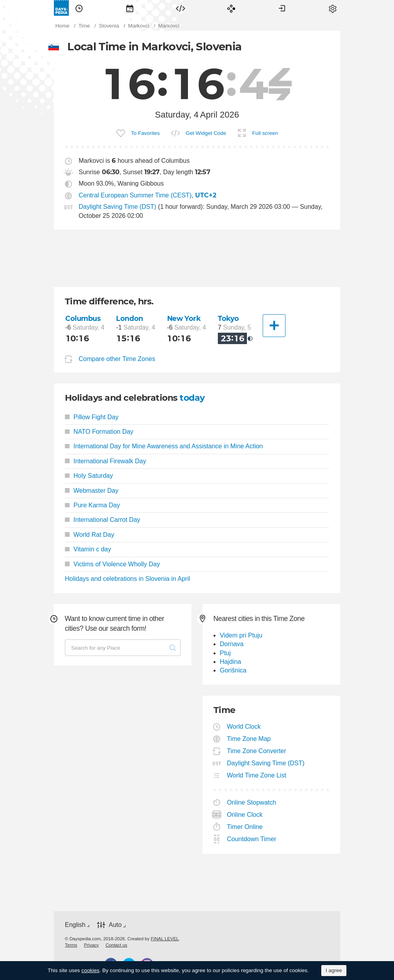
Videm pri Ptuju (241, 635)
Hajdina (230, 662)
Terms (71, 945)
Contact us (117, 945)
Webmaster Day (92, 491)
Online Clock (245, 815)
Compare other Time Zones (117, 359)
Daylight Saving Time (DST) (117, 207)
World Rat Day (89, 535)
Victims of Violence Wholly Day (112, 564)
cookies (90, 970)
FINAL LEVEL (165, 939)
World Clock (244, 727)
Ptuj (225, 653)
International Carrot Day (103, 520)
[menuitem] (79, 8)
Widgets (180, 8)
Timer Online (245, 827)
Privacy (92, 945)
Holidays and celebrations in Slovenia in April (127, 579)
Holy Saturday (89, 476)
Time (79, 8)
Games (231, 8)
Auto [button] (115, 925)
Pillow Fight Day (92, 417)
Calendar (130, 8)
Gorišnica (233, 670)
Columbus (83, 318)
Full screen (265, 133)
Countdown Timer (252, 839)
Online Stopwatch (252, 802)
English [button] (75, 925)
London (129, 318)
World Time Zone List (257, 775)
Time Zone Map (249, 739)
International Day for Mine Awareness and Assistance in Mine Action (164, 446)
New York (184, 318)
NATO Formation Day (99, 432)
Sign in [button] (282, 8)
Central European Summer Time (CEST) (135, 195)
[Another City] (274, 326)
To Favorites (145, 133)
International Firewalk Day (106, 461)
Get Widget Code (206, 133)
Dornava (232, 644)
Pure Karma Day (92, 505)
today (192, 398)
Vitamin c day (88, 549)
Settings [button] (333, 8)
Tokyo (228, 318)
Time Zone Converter (257, 751)
